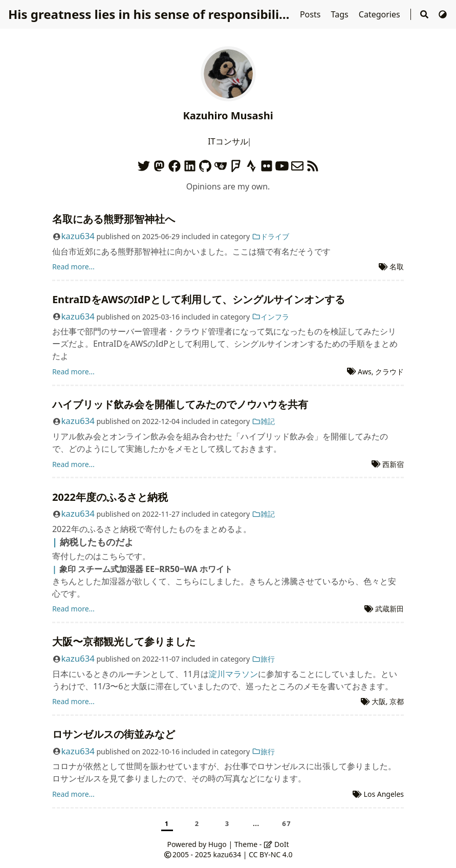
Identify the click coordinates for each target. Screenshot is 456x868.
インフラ (271, 317)
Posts (311, 14)
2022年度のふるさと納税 (110, 497)
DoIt (276, 844)
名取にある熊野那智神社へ (114, 219)
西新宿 (393, 464)
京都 (397, 701)
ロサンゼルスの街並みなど (114, 734)
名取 (397, 267)
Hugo (218, 844)
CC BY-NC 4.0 (270, 854)
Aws (365, 372)
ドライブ (271, 236)
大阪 (379, 701)
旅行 (264, 659)
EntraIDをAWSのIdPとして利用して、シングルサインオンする (199, 299)
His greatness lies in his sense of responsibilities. (157, 14)
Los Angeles (384, 794)
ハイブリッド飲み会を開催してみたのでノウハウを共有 (180, 404)
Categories (381, 14)
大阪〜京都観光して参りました (124, 641)
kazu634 (78, 236)
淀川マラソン (233, 674)
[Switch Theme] (443, 14)
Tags (341, 14)
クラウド (389, 372)
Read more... (73, 267)
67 (287, 823)
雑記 (264, 421)
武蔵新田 (389, 609)
